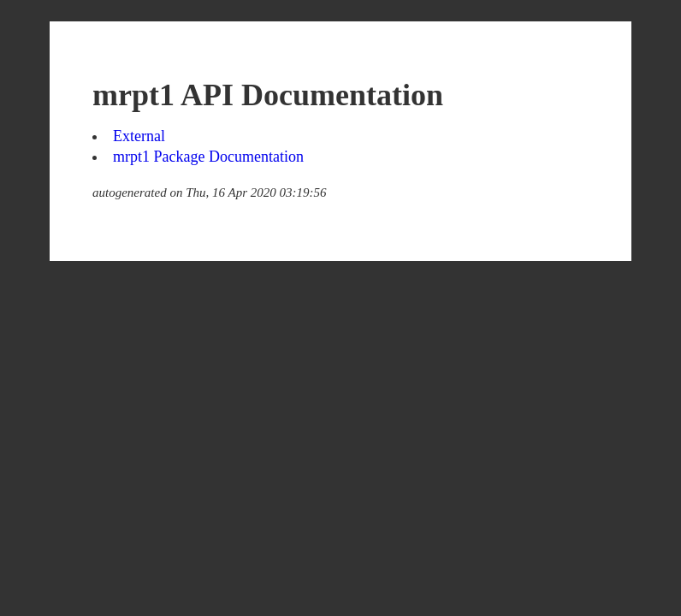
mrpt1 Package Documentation (208, 157)
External (139, 136)
